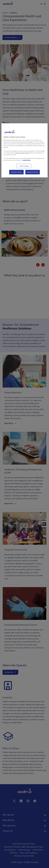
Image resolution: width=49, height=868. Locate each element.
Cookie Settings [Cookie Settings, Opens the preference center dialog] (24, 166)
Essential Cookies (16, 172)
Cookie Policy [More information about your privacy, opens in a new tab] (26, 160)
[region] (24, 150)
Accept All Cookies (33, 172)
